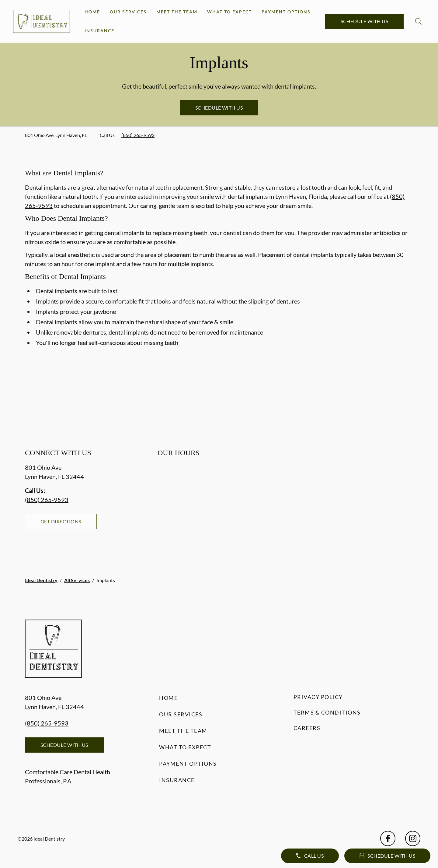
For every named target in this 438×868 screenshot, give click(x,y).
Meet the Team (177, 12)
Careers (307, 728)
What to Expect (229, 12)
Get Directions (61, 521)
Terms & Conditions (327, 712)
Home (92, 12)
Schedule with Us (365, 21)
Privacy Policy (318, 697)
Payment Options (286, 12)
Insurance (99, 31)
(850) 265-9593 (138, 135)
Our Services (128, 12)
